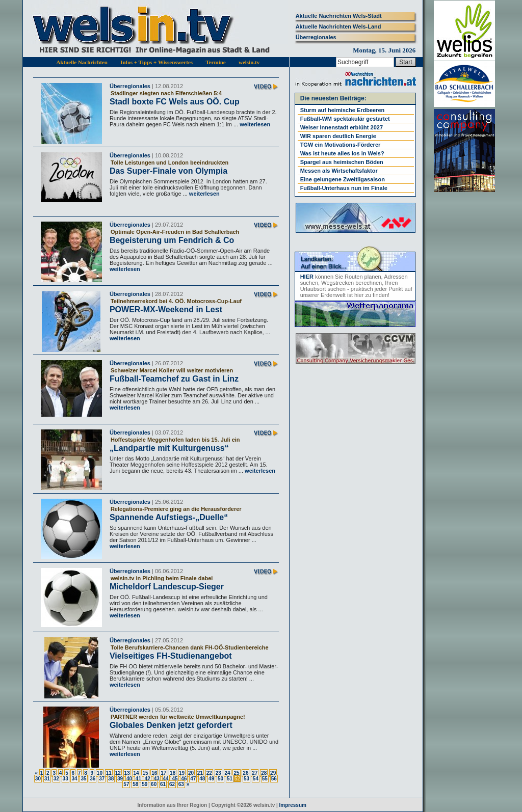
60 (154, 784)
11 (109, 773)
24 (228, 773)
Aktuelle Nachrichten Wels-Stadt (339, 16)
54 (256, 779)
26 (245, 773)
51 (230, 779)
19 (182, 773)
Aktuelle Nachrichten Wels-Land (338, 26)
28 (264, 773)
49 (211, 779)
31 (47, 779)
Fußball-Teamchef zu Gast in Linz (174, 379)
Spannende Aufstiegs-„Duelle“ (169, 517)
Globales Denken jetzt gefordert (171, 725)
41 (138, 779)
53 (246, 779)
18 (173, 773)
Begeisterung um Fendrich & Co (172, 240)
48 (202, 779)
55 (265, 779)
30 (38, 779)
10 (100, 773)
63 (181, 784)
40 (129, 779)
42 (148, 779)
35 (83, 779)
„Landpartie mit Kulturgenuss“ (169, 448)
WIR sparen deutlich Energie (338, 136)
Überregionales (316, 37)
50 (220, 779)
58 (135, 784)
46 (184, 779)
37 (102, 779)
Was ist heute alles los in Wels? (342, 153)
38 (111, 779)
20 (191, 773)
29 (273, 773)
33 (66, 779)
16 (154, 773)
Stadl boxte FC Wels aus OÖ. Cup (175, 102)
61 (163, 784)
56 (274, 779)
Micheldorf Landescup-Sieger (167, 587)
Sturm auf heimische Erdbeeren (343, 110)
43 (157, 779)
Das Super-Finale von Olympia (168, 171)
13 (127, 773)
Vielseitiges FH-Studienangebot (171, 656)
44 (166, 779)
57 (126, 784)
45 (175, 779)
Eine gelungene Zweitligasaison (343, 179)
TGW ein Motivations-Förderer (341, 145)
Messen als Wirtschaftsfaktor (339, 171)
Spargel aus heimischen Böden (342, 162)
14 (136, 773)
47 (193, 779)
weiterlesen (254, 124)
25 (236, 773)
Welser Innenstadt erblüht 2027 (342, 127)
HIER (307, 277)
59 (145, 784)
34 (74, 779)
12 (118, 773)
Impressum (293, 805)
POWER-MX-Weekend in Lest (166, 309)
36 (93, 779)
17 (163, 773)
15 (145, 773)
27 (255, 773)
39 (120, 779)
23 (218, 773)
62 (172, 784)
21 (200, 773)
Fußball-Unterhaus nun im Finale (344, 188)
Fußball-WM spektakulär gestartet (345, 119)
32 (56, 779)
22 (209, 773)
